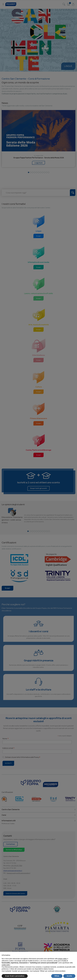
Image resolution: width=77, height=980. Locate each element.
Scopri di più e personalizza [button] (15, 976)
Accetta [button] (69, 976)
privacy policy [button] (63, 959)
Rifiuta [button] (57, 976)
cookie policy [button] (6, 965)
